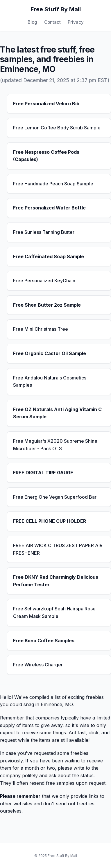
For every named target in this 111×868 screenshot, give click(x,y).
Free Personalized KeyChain (44, 281)
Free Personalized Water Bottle (49, 208)
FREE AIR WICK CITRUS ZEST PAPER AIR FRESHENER (58, 549)
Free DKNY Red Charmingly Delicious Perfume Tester (56, 581)
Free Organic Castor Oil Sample (50, 353)
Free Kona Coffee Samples (44, 641)
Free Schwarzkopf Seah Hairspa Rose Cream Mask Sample (54, 612)
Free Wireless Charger (38, 665)
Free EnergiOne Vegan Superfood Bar (55, 497)
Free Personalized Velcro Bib (46, 104)
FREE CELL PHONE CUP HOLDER (50, 521)
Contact (52, 22)
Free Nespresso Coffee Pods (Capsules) (46, 156)
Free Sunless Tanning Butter (44, 232)
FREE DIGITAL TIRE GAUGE (43, 473)
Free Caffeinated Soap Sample (49, 256)
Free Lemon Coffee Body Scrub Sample (57, 128)
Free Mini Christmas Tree (41, 329)
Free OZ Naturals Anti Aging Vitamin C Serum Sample (57, 413)
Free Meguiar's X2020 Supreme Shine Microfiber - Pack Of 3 (55, 445)
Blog (32, 22)
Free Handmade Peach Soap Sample (53, 184)
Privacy (76, 22)
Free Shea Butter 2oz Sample (47, 305)
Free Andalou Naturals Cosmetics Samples (50, 381)
